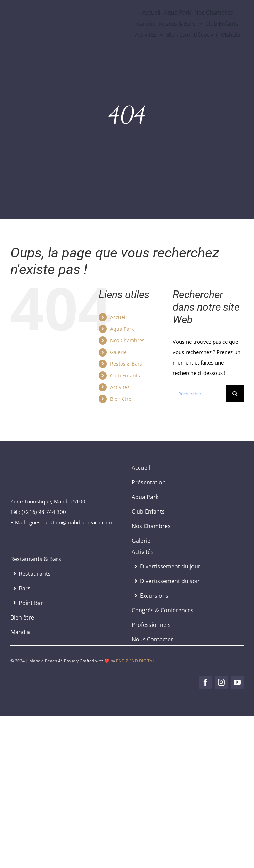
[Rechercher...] (199, 394)
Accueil (118, 317)
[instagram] (221, 682)
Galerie (118, 352)
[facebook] (205, 682)
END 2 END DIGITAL (135, 661)
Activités (120, 387)
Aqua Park (122, 329)
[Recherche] (235, 394)
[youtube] (237, 682)
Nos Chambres (127, 340)
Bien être (121, 399)
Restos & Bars (126, 364)
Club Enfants (125, 375)
